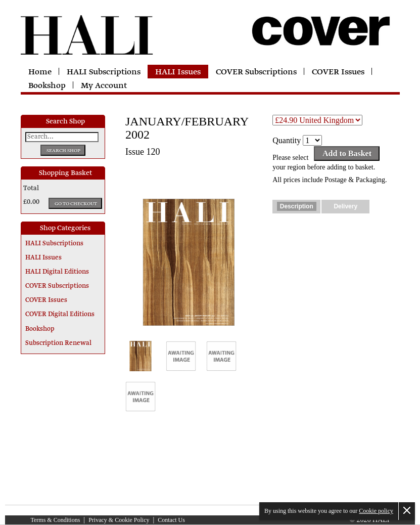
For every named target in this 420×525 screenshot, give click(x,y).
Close (407, 510)
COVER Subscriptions (256, 72)
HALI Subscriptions (104, 72)
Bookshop (47, 86)
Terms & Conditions (56, 520)
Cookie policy (376, 511)
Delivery (345, 206)
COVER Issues (338, 72)
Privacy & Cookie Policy (119, 520)
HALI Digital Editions (57, 272)
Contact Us (171, 520)
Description (297, 206)
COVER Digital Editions (60, 315)
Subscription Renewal (58, 343)
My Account (104, 86)
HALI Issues (178, 72)
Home (40, 72)
